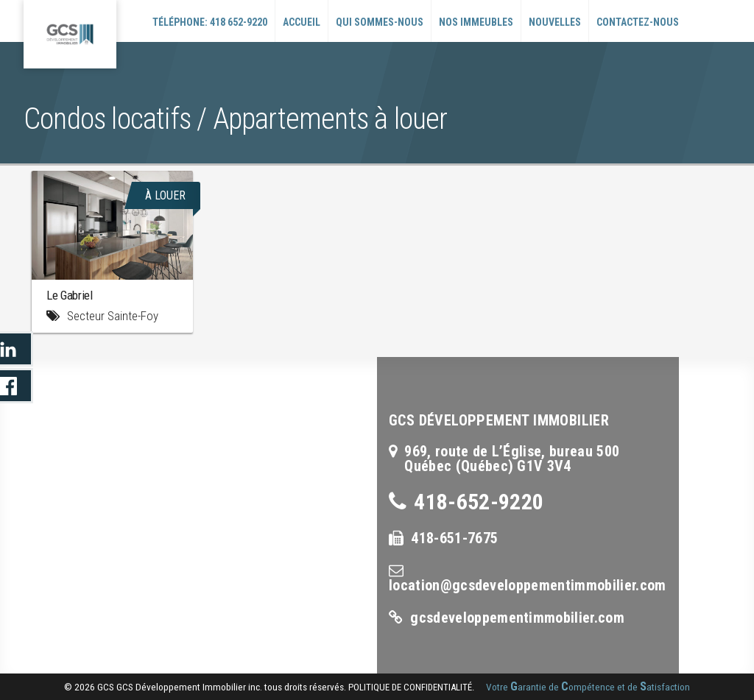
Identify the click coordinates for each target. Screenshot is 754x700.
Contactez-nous (638, 22)
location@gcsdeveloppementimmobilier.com (527, 585)
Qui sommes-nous (380, 22)
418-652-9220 (479, 502)
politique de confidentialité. (411, 687)
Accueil (302, 22)
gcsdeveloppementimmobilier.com (517, 618)
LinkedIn (17, 349)
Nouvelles (555, 22)
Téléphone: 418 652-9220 (210, 22)
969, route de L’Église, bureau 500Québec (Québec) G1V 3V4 (512, 459)
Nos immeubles (476, 22)
